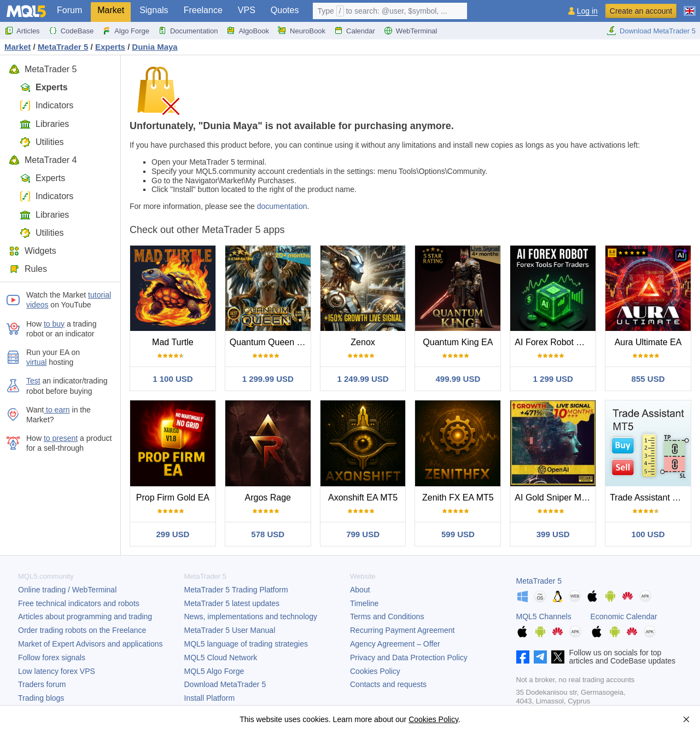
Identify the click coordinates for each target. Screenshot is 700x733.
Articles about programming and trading (85, 616)
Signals (154, 10)
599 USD (458, 534)
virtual (36, 362)
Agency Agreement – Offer (395, 644)
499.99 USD (458, 379)
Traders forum (42, 684)
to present (61, 438)
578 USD (268, 534)
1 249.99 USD (363, 379)
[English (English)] (690, 7)
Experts (44, 87)
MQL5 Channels (544, 616)
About (360, 590)
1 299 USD (553, 379)
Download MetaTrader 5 (651, 31)
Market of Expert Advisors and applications (91, 644)
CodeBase (71, 31)
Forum (69, 10)
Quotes (285, 10)
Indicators (46, 105)
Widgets (33, 251)
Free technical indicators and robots (79, 603)
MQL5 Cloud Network (221, 658)
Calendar (355, 31)
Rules (28, 269)
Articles (22, 31)
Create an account (641, 11)
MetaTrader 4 (43, 160)
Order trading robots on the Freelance (82, 630)
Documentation (188, 31)
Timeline (364, 603)
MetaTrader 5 (43, 69)
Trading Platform (236, 590)
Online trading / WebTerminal (67, 590)
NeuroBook (302, 31)
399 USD (553, 534)
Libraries (44, 124)
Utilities (42, 142)
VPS (247, 10)
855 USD (648, 379)
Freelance (203, 10)
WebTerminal (411, 31)
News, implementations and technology (251, 616)
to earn (57, 410)
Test (33, 381)
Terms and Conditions (387, 616)
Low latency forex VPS (57, 671)
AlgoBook (248, 31)
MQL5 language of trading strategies (246, 644)
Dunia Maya (154, 47)
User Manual (230, 630)
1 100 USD (173, 379)
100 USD (648, 534)
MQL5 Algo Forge (214, 671)
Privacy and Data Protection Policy (409, 658)
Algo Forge (126, 31)
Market (111, 10)
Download (225, 684)
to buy (54, 324)
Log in (587, 11)
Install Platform (210, 698)
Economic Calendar (624, 616)
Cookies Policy (375, 671)
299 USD (173, 534)
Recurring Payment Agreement (402, 630)
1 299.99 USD (268, 379)
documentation (282, 206)
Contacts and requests (388, 684)
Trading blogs (41, 698)
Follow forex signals (52, 658)
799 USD (363, 534)
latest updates (232, 603)
